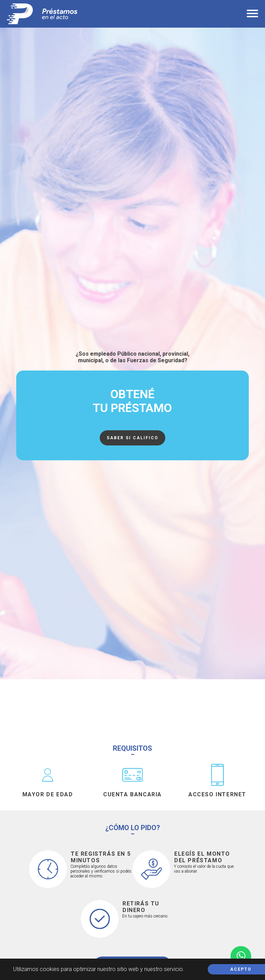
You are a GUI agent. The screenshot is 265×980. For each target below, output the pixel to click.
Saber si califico (132, 438)
